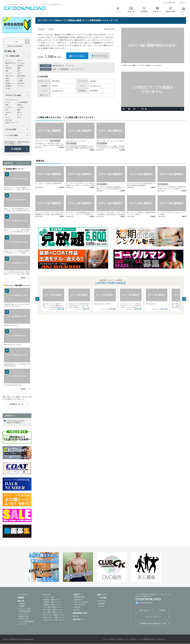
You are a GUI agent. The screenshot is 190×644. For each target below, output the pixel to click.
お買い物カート (78, 619)
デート (8, 60)
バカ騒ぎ (20, 81)
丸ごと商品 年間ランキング (53, 612)
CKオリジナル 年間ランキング (54, 620)
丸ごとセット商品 (25, 609)
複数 (19, 68)
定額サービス (102, 595)
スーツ (8, 118)
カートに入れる (78, 56)
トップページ (22, 595)
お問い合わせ (144, 610)
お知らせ (101, 606)
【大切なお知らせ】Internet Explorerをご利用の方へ (15, 422)
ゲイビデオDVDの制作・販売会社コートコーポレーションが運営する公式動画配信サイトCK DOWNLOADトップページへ (25, 8)
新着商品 (22, 604)
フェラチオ (21, 63)
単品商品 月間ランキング (52, 602)
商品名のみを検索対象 (15, 46)
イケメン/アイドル (77, 69)
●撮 (7, 71)
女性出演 (8, 68)
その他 (8, 88)
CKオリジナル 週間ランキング (54, 615)
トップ (118, 12)
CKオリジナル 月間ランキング (54, 617)
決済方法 (77, 607)
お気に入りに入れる (101, 56)
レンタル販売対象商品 (26, 621)
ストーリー (9, 73)
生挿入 (8, 78)
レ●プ (19, 73)
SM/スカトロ (10, 76)
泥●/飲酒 (8, 86)
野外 (19, 71)
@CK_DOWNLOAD (146, 603)
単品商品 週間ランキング (52, 600)
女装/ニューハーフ (11, 123)
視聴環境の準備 (79, 597)
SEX (7, 66)
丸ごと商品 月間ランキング (53, 610)
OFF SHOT (21, 83)
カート (184, 12)
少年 (7, 110)
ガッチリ (8, 107)
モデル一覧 (23, 624)
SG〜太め (9, 120)
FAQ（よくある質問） (81, 602)
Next (184, 299)
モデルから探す (11, 129)
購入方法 (77, 610)
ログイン (183, 3)
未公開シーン (10, 83)
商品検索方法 (78, 600)
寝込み (8, 81)
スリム (8, 102)
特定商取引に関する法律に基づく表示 (153, 623)
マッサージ (69, 66)
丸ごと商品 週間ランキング (53, 607)
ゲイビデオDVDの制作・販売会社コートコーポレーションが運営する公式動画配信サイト (33, 4)
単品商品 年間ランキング (52, 605)
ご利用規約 (162, 610)
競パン (19, 112)
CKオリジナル (24, 614)
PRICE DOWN (24, 619)
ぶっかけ (20, 78)
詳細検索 (17, 149)
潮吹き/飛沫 (21, 76)
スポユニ (8, 112)
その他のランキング (16, 404)
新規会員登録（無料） (81, 613)
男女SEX (20, 66)
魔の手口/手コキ (58, 66)
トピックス (101, 601)
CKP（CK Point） (80, 605)
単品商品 (22, 606)
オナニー (20, 60)
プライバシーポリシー (153, 617)
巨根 (54, 69)
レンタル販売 (102, 598)
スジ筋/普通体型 (63, 69)
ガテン (19, 118)
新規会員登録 (170, 12)
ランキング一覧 (49, 597)
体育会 (19, 105)
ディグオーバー (95, 86)
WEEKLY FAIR (24, 616)
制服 (19, 110)
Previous (37, 299)
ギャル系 (20, 107)
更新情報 (101, 604)
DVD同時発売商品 (25, 611)
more (23, 278)
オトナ (19, 115)
